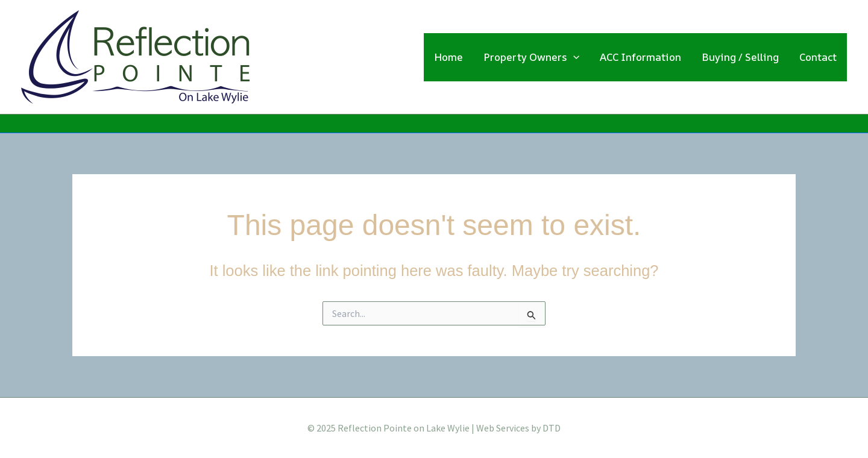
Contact (818, 57)
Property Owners (531, 57)
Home (448, 57)
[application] (573, 57)
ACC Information (640, 57)
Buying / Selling (740, 57)
